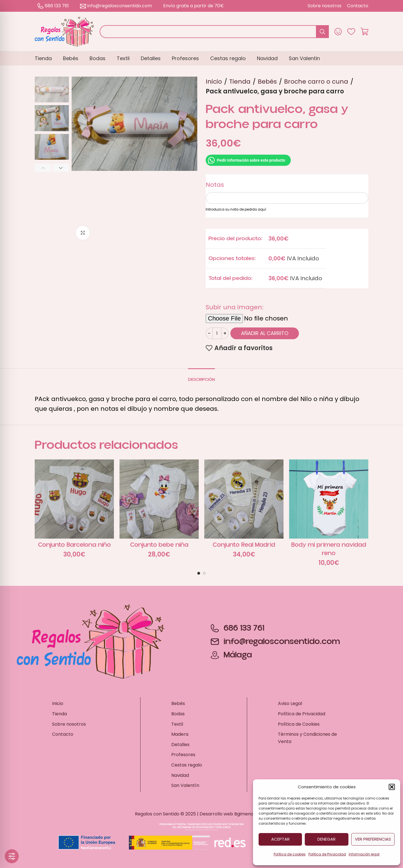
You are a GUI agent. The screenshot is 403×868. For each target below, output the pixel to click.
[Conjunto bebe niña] (159, 499)
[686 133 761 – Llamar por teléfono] (275, 628)
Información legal (364, 854)
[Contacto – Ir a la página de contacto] (358, 6)
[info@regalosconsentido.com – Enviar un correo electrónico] (275, 641)
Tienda (240, 82)
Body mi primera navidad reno (329, 549)
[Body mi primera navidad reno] (329, 499)
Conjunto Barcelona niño (74, 545)
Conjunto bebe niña (159, 545)
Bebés (267, 82)
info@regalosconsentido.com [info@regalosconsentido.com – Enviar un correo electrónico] (116, 6)
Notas (215, 185)
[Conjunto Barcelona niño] (74, 499)
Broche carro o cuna (316, 82)
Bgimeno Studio (251, 814)
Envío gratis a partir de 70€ (194, 6)
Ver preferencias (373, 839)
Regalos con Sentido (157, 814)
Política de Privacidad (327, 854)
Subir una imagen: (235, 307)
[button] (392, 787)
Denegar (326, 839)
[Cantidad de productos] (217, 333)
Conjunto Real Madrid (244, 545)
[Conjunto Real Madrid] (244, 499)
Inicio (214, 82)
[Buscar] (214, 32)
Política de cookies (290, 854)
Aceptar (280, 839)
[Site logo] (64, 31)
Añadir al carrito (265, 333)
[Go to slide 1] (199, 573)
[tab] (201, 377)
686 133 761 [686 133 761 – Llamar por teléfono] (53, 6)
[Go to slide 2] (204, 573)
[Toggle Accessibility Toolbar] (12, 856)
